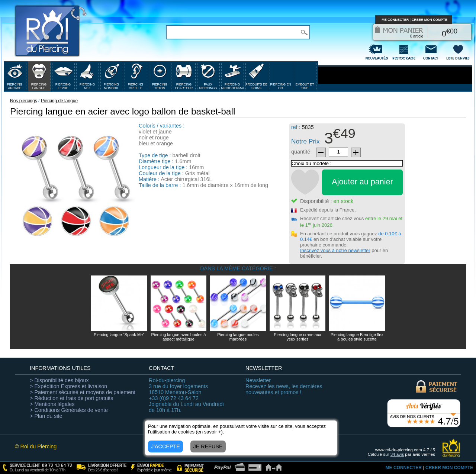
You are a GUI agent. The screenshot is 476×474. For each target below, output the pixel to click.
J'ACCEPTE (165, 446)
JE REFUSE (208, 446)
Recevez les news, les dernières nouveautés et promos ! (284, 386)
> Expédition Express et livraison (68, 386)
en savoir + (209, 432)
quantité (301, 152)
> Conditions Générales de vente (69, 410)
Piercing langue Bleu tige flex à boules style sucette (357, 337)
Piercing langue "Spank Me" (119, 335)
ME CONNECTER (395, 20)
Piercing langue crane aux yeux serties (297, 337)
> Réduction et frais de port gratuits (71, 398)
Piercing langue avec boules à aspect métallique (179, 337)
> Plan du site (46, 416)
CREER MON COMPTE (430, 20)
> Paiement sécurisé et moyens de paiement (83, 392)
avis (397, 454)
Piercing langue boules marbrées (238, 337)
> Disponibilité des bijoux (59, 380)
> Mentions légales (52, 404)
